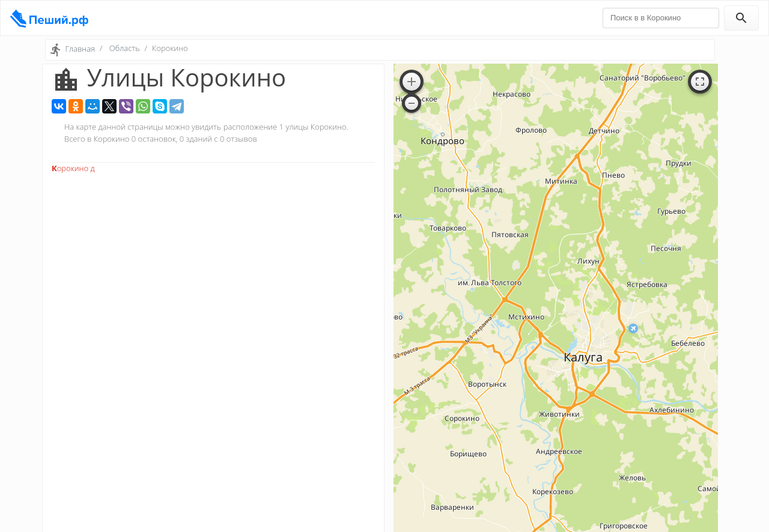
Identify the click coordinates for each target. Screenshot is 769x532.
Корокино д (73, 168)
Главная (80, 49)
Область (125, 48)
